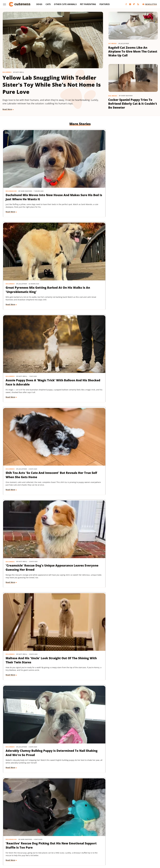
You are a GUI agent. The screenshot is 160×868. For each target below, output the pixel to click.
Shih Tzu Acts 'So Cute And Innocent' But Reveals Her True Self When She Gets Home (25, 245)
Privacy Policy (85, 828)
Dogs (39, 4)
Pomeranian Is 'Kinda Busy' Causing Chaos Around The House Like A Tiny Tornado (131, 393)
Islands (128, 842)
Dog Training (11, 534)
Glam (76, 842)
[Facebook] (126, 4)
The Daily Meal (125, 846)
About (70, 828)
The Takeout (147, 846)
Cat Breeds (112, 43)
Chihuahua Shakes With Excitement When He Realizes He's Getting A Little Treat (132, 320)
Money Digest (22, 846)
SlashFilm (83, 846)
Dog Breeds (7, 72)
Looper (145, 842)
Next (85, 807)
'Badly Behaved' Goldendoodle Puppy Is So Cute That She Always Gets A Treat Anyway (132, 765)
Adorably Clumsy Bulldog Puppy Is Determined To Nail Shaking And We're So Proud (27, 318)
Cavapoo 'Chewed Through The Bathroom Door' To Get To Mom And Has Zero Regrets (79, 470)
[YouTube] (130, 4)
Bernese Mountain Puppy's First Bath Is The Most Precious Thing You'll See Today (25, 395)
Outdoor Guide (48, 846)
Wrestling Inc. (89, 850)
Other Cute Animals (65, 4)
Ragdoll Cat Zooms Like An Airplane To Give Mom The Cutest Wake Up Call (133, 51)
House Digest (108, 842)
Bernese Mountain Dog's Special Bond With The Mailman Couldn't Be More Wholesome (25, 765)
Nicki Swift (35, 846)
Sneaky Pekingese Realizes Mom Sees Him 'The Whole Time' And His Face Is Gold (25, 617)
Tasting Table (111, 846)
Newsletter (150, 4)
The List (137, 846)
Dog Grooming (12, 385)
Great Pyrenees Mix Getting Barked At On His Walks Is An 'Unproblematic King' (80, 168)
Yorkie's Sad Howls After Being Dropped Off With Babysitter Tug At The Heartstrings (129, 619)
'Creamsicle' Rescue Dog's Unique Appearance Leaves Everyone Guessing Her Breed (78, 245)
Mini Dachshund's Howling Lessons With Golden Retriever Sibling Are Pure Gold (130, 544)
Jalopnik (136, 842)
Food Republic (51, 842)
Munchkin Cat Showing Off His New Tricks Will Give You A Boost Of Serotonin (79, 617)
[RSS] (138, 4)
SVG (101, 846)
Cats (48, 4)
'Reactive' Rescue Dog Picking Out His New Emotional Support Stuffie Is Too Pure (79, 320)
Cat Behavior (116, 684)
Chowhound (21, 842)
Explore (31, 842)
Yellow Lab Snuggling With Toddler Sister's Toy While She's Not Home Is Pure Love (52, 85)
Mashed (11, 846)
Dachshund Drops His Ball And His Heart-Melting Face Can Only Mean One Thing (78, 542)
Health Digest (95, 842)
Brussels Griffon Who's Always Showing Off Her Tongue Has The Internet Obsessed (77, 765)
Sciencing (72, 846)
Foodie (40, 842)
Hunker (119, 842)
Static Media (67, 833)
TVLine (70, 850)
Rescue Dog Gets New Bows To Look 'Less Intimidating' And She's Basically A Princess (79, 395)
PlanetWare (61, 846)
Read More (7, 109)
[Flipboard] (134, 4)
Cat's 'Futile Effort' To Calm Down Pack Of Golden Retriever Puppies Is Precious (132, 692)
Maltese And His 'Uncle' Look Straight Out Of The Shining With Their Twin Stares (132, 243)
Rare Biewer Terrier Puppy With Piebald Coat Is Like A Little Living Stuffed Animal (131, 468)
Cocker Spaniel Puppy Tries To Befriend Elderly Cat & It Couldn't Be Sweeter (133, 104)
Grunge (83, 842)
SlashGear (93, 846)
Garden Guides (65, 842)
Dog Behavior (11, 160)
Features (105, 4)
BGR (11, 842)
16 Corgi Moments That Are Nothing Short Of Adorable (78, 690)
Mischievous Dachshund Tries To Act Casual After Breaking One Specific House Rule (27, 470)
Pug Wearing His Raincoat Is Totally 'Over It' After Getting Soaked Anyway (26, 692)
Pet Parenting (88, 4)
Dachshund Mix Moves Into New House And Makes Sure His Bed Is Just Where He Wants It (26, 171)
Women (78, 850)
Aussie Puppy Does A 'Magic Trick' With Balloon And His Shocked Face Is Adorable (131, 168)
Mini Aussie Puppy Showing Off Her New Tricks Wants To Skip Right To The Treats (27, 542)
